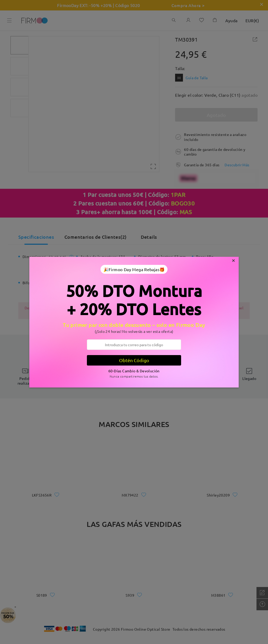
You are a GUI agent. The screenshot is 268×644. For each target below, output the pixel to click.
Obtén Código (134, 360)
